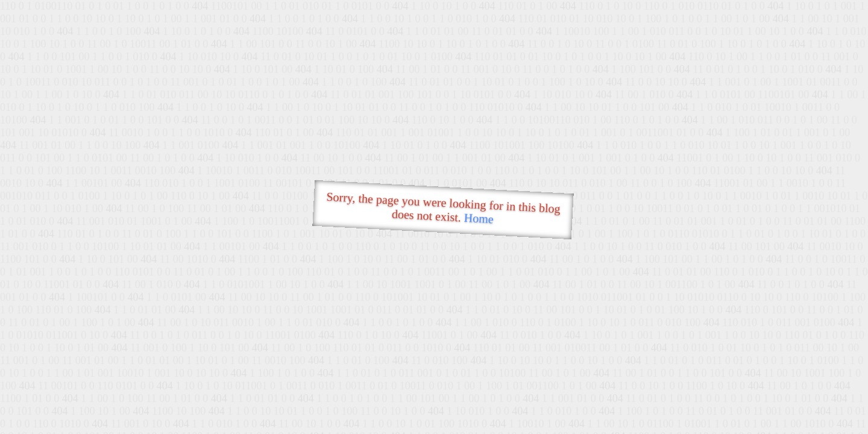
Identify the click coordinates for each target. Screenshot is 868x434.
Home (479, 219)
